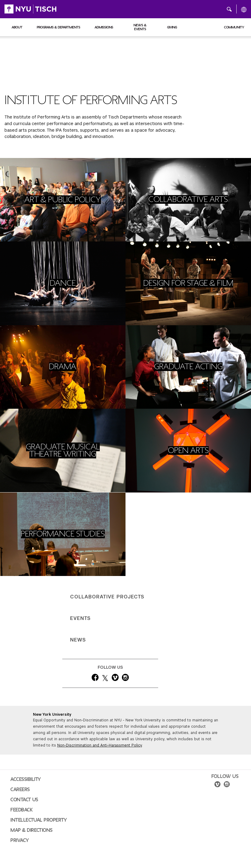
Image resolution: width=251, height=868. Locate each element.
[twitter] (105, 679)
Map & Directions (32, 830)
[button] (229, 9)
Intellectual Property (39, 820)
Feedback (22, 810)
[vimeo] (115, 679)
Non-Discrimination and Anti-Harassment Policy (100, 745)
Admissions (104, 27)
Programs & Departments (59, 27)
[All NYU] (244, 9)
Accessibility (26, 779)
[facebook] (95, 679)
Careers (20, 790)
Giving (172, 27)
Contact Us (24, 800)
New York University (52, 715)
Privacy (20, 840)
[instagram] (125, 679)
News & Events (140, 27)
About (17, 27)
